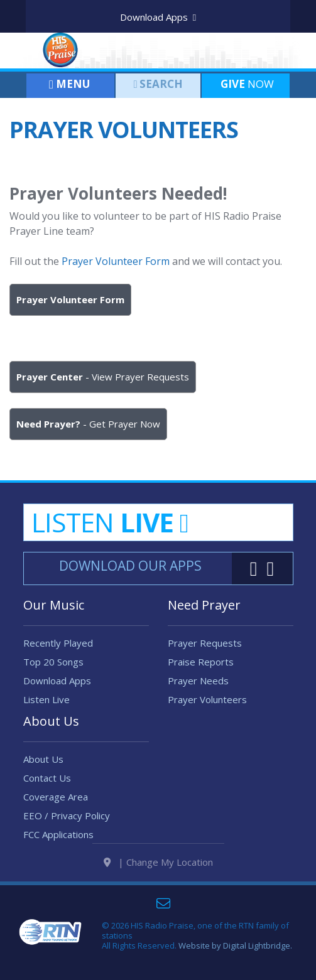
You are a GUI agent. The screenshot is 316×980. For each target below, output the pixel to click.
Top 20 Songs (53, 662)
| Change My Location (158, 882)
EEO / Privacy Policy (67, 826)
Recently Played (58, 643)
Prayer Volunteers (207, 699)
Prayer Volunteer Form (116, 261)
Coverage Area (56, 807)
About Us (43, 769)
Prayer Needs (198, 681)
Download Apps (158, 17)
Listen (110, 522)
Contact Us (47, 788)
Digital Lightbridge (257, 966)
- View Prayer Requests (103, 377)
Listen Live (46, 699)
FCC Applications (58, 844)
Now (246, 84)
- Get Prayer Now (88, 424)
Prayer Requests (205, 643)
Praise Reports (201, 662)
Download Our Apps (130, 566)
